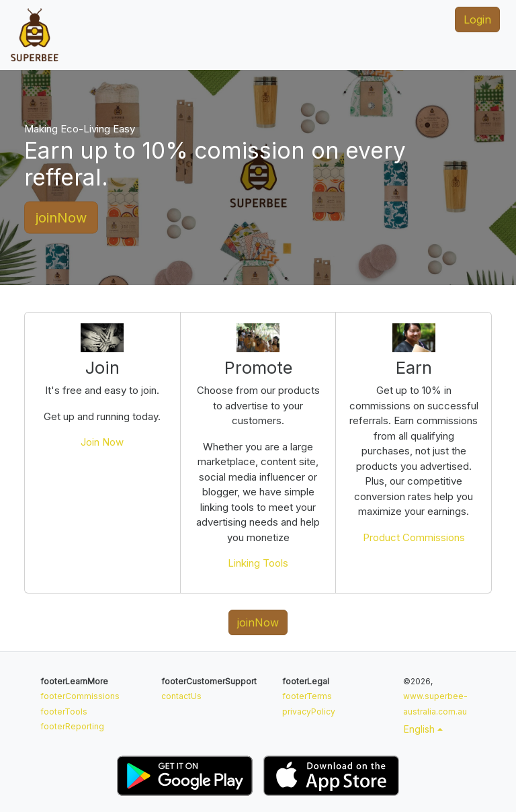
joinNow (61, 217)
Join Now (102, 442)
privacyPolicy (309, 712)
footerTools (64, 712)
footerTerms (307, 696)
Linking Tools (258, 563)
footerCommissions (80, 696)
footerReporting (72, 726)
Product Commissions (414, 537)
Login (477, 19)
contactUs (181, 696)
